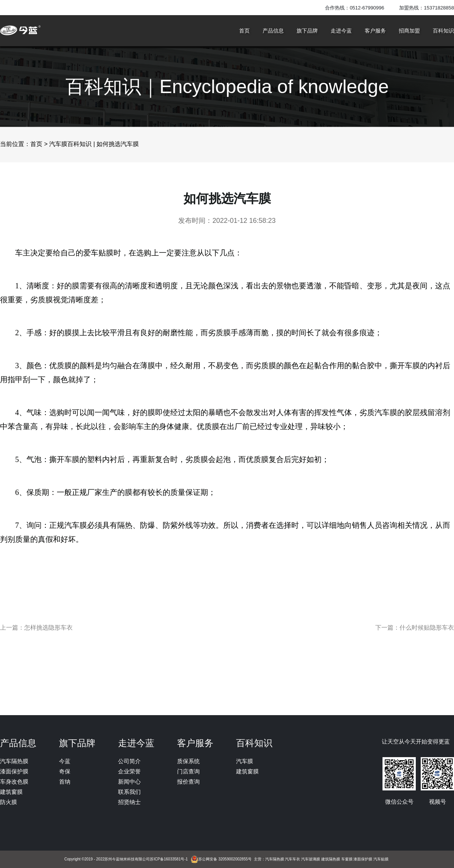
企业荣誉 (129, 771)
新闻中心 (129, 782)
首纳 (65, 782)
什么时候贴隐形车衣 (427, 628)
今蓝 (65, 761)
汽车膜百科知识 (70, 144)
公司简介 (129, 761)
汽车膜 (245, 761)
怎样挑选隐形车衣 (48, 628)
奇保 (65, 771)
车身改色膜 (14, 782)
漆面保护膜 (14, 771)
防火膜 (9, 802)
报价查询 (188, 782)
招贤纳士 (129, 802)
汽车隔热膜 (14, 761)
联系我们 (129, 792)
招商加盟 (409, 31)
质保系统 (188, 761)
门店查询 (188, 771)
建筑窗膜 (11, 792)
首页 (244, 31)
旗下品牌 (307, 31)
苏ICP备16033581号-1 (169, 859)
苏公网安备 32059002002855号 (225, 859)
